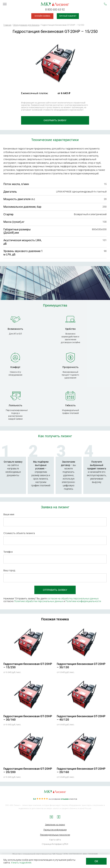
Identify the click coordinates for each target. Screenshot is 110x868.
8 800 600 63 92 (55, 10)
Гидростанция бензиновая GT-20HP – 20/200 (28, 770)
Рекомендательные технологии (55, 835)
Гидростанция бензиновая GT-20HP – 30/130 (81, 666)
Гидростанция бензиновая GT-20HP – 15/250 (28, 666)
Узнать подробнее (21, 863)
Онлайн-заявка (42, 16)
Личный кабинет (68, 16)
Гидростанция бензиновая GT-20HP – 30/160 (28, 718)
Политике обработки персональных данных (39, 601)
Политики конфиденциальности (83, 601)
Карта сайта (55, 840)
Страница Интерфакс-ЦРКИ (55, 844)
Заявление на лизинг (55, 825)
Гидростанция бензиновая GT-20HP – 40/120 (81, 718)
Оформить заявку (55, 120)
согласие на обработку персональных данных (73, 599)
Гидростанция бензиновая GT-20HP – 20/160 (81, 770)
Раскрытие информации (55, 830)
